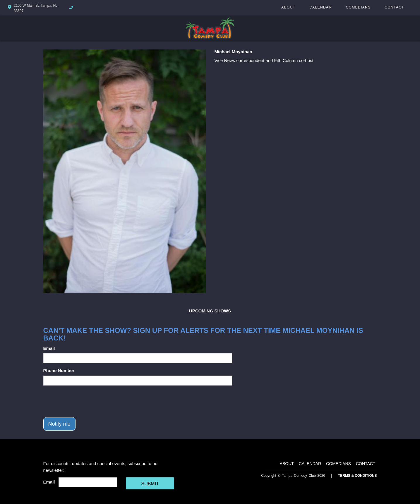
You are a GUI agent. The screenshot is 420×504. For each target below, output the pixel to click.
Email (49, 348)
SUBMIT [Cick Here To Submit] (150, 484)
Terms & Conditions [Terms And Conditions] (358, 476)
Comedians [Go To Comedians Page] (358, 7)
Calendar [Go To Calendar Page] (320, 7)
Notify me (59, 424)
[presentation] (88, 401)
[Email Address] (88, 482)
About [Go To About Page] (288, 7)
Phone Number (59, 370)
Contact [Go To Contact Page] (394, 7)
